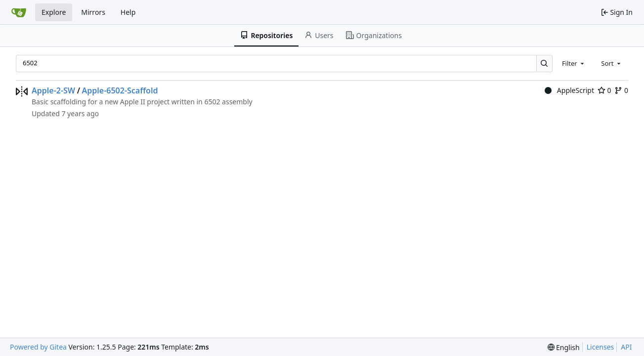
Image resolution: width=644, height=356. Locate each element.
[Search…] (544, 64)
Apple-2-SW (53, 90)
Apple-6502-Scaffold (120, 90)
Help (128, 12)
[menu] (564, 347)
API (626, 347)
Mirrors (93, 12)
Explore (54, 12)
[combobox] (574, 63)
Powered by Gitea (38, 347)
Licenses (601, 347)
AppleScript (569, 90)
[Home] (19, 12)
